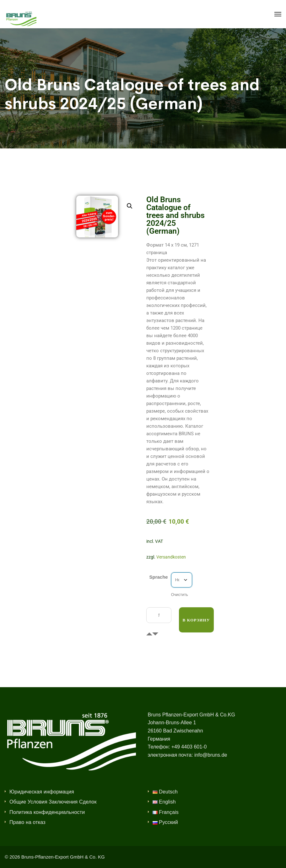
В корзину (196, 620)
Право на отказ (27, 822)
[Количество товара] (159, 615)
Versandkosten (171, 557)
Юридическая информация (42, 792)
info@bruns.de (211, 755)
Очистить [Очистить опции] (180, 595)
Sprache (159, 577)
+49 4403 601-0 (189, 747)
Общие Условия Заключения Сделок (53, 802)
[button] (130, 206)
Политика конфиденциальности (47, 812)
